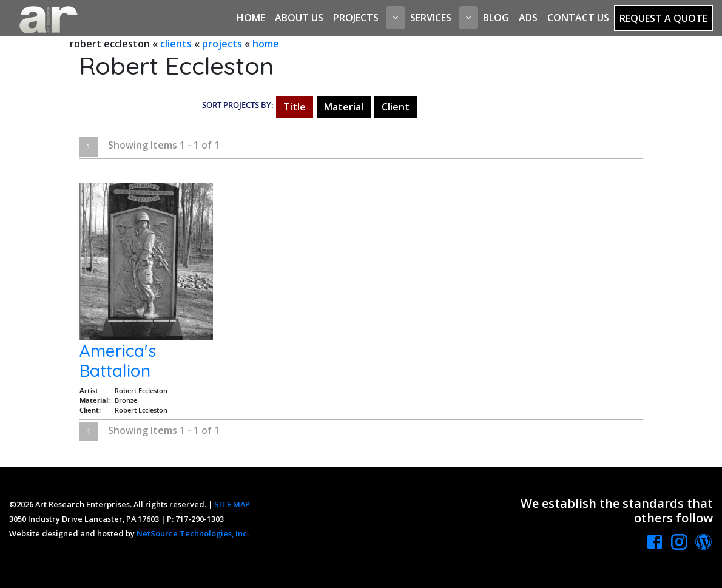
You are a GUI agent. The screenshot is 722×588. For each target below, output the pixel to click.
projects (222, 44)
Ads (528, 18)
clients (176, 44)
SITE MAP (232, 504)
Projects (356, 18)
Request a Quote (663, 18)
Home (251, 18)
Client (396, 107)
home (266, 44)
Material (344, 107)
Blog (496, 18)
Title (295, 107)
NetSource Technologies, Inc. (193, 533)
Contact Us (578, 18)
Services (431, 18)
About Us (299, 18)
